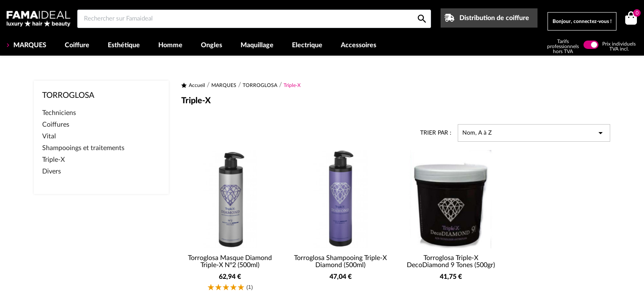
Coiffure (77, 45)
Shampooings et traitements (83, 148)
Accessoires (359, 45)
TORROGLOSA (68, 96)
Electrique (307, 45)
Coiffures (56, 125)
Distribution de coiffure (494, 18)
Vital (49, 136)
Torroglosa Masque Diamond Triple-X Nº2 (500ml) (230, 262)
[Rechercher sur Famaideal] (254, 19)
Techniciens (59, 113)
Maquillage (257, 45)
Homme (170, 45)
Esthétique (124, 45)
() (635, 14)
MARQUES (29, 45)
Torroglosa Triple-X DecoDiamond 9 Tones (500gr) (451, 262)
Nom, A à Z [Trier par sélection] (534, 133)
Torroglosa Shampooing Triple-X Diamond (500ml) (340, 262)
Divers (52, 171)
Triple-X (53, 160)
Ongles (212, 45)
